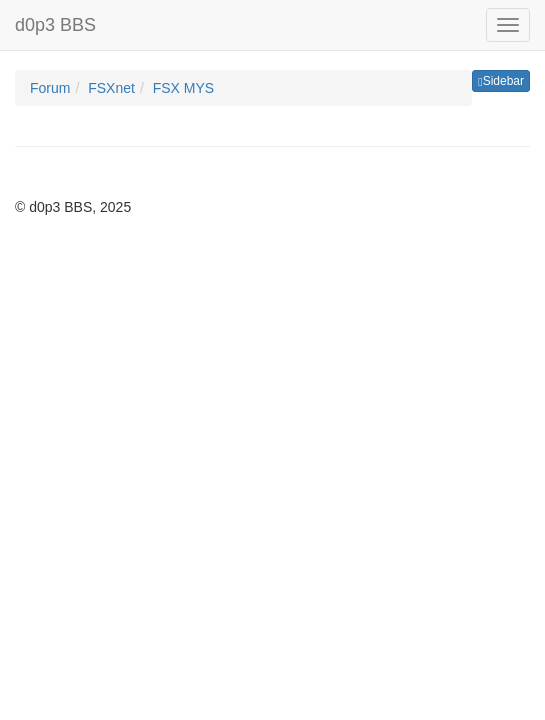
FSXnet (111, 88)
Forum (50, 88)
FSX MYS (183, 88)
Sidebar (501, 81)
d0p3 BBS (55, 25)
